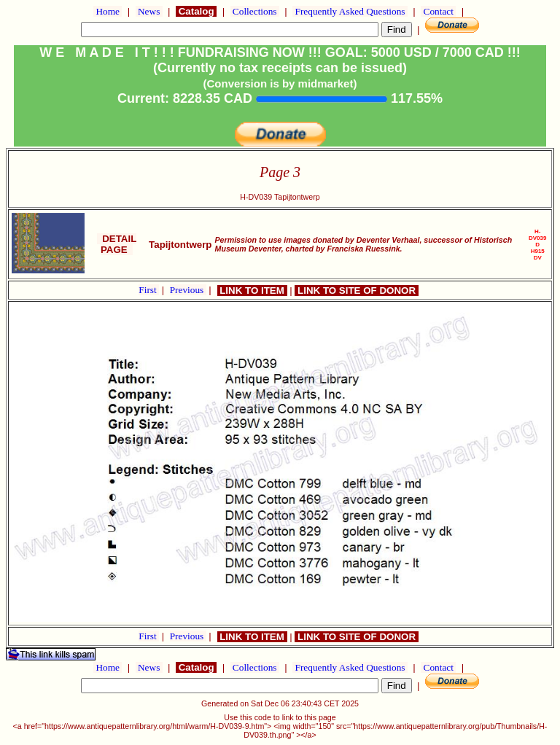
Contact (438, 11)
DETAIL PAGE (117, 244)
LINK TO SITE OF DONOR (356, 290)
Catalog (196, 11)
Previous (188, 290)
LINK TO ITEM (252, 290)
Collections (255, 11)
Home (108, 11)
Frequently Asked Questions (350, 11)
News (149, 11)
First (149, 290)
